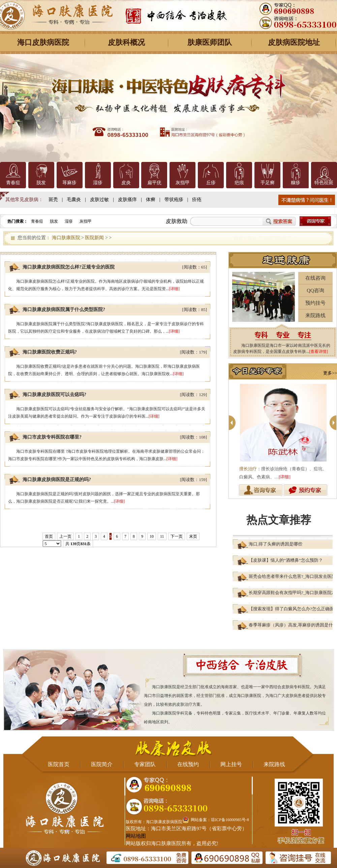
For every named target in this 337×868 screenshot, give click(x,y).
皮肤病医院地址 (294, 42)
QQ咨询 (315, 290)
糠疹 (296, 183)
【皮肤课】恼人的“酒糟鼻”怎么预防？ (286, 560)
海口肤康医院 (66, 238)
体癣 (151, 200)
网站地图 (136, 836)
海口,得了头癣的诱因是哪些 (275, 544)
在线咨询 (315, 278)
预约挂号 (315, 303)
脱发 (41, 183)
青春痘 (13, 183)
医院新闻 (94, 238)
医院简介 (102, 764)
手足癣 (268, 183)
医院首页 (59, 764)
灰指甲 (183, 183)
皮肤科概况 (126, 42)
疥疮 (197, 200)
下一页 (177, 536)
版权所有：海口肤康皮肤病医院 (154, 822)
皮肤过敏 (99, 200)
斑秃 (53, 200)
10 (152, 536)
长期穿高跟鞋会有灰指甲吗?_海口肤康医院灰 (292, 593)
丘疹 (211, 183)
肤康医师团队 (210, 42)
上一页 (65, 536)
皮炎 (126, 183)
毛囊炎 (74, 200)
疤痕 (239, 183)
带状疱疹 (174, 200)
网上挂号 (231, 764)
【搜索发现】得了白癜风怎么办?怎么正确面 (291, 609)
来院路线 (315, 315)
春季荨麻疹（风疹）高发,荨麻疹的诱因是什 (291, 625)
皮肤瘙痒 (127, 200)
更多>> (330, 373)
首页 (49, 536)
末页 (193, 536)
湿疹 (98, 183)
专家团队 (145, 764)
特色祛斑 (324, 183)
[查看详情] (318, 352)
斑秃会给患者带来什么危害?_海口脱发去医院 (292, 576)
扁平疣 (154, 183)
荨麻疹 (69, 183)
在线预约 (188, 764)
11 (162, 536)
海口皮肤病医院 (43, 42)
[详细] (174, 289)
